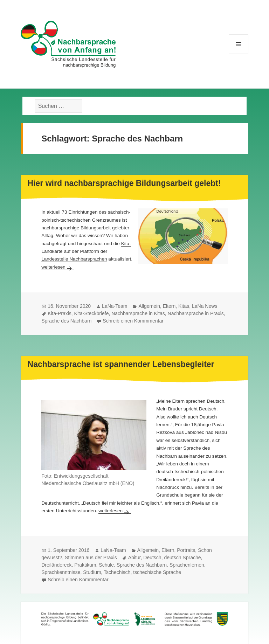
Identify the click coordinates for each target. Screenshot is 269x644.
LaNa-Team (115, 306)
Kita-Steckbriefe (92, 313)
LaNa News (205, 306)
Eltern (169, 306)
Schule (106, 565)
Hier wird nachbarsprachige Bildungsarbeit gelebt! (124, 183)
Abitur (134, 558)
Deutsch (152, 558)
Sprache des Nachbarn (66, 321)
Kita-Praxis (60, 313)
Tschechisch (117, 572)
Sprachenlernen (187, 565)
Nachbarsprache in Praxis (196, 313)
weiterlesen (58, 267)
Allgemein (149, 306)
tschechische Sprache (157, 572)
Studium (92, 572)
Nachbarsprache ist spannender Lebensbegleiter (121, 364)
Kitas (184, 306)
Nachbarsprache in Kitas (138, 313)
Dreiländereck (56, 565)
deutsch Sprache (182, 558)
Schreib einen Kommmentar (133, 321)
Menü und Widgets (239, 54)
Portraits (186, 550)
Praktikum (85, 565)
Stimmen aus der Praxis (91, 558)
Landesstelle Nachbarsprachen (74, 259)
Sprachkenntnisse (61, 572)
